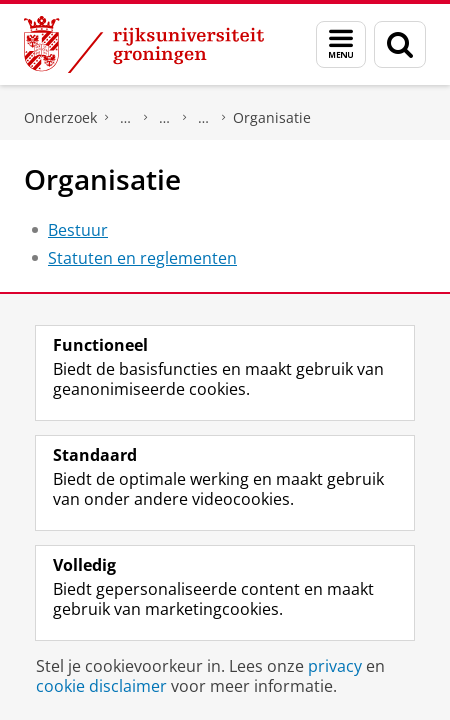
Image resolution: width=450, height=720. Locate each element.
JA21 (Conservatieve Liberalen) (204, 118)
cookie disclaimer (101, 686)
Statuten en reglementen (142, 258)
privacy (335, 666)
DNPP (126, 118)
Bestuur (78, 230)
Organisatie (272, 117)
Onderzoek (60, 117)
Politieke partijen (165, 118)
